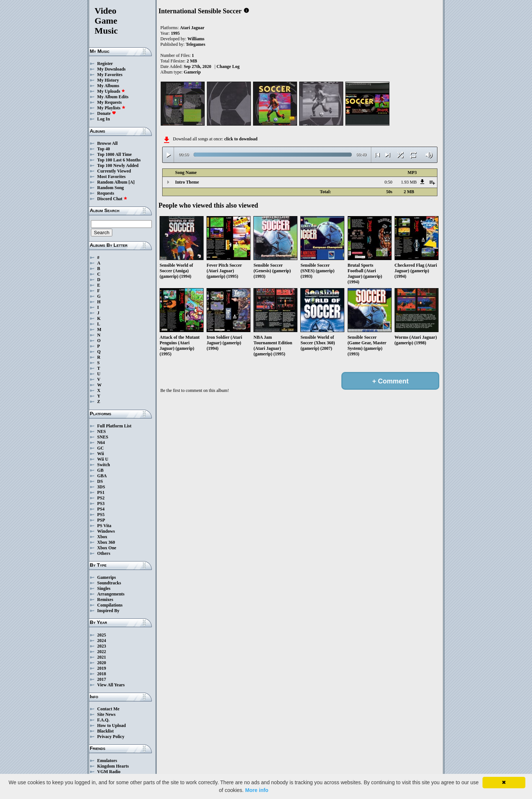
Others (104, 553)
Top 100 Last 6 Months (119, 160)
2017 (102, 679)
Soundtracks (109, 583)
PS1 (101, 492)
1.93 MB (409, 182)
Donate (107, 113)
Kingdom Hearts (113, 766)
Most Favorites (111, 177)
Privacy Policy (111, 737)
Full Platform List (114, 426)
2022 (102, 652)
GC (100, 448)
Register (105, 64)
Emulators (107, 761)
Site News (106, 714)
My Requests (109, 102)
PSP (101, 520)
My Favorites (110, 75)
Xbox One (107, 548)
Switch (104, 465)
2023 (102, 646)
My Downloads (111, 69)
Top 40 (104, 149)
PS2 (101, 498)
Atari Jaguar (192, 28)
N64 (101, 443)
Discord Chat (112, 199)
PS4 (101, 509)
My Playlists (111, 108)
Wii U (103, 459)
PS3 (101, 503)
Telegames (196, 44)
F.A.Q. (103, 720)
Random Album (112, 182)
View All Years (111, 685)
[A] (132, 182)
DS (100, 481)
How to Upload (111, 725)
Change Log (228, 66)
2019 (102, 668)
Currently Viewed (114, 171)
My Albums (108, 86)
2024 (102, 641)
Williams (196, 39)
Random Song (110, 188)
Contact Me (108, 709)
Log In (103, 119)
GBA (102, 476)
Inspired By (108, 611)
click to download (241, 139)
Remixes (105, 600)
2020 (102, 663)
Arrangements (111, 594)
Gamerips (107, 577)
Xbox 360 (106, 542)
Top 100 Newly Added (118, 165)
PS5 (101, 515)
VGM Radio (109, 772)
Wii (100, 454)
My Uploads (111, 91)
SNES (103, 437)
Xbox (102, 537)
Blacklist (105, 731)
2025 (102, 635)
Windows (106, 531)
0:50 (388, 182)
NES (101, 431)
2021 (102, 657)
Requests (106, 193)
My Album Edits (113, 97)
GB (100, 470)
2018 (102, 674)
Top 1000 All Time (114, 154)
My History (108, 80)
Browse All (107, 143)
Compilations (110, 605)
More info (257, 790)
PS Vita (104, 526)
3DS (101, 487)
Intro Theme (187, 182)
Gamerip (192, 72)
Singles (104, 588)
